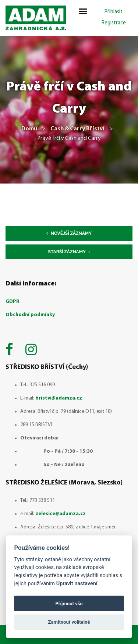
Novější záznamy (69, 233)
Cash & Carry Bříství (77, 129)
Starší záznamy (69, 252)
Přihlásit (114, 12)
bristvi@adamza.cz (59, 398)
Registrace (114, 23)
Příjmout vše (69, 604)
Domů (29, 129)
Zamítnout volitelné (69, 622)
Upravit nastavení (77, 584)
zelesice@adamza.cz (61, 514)
